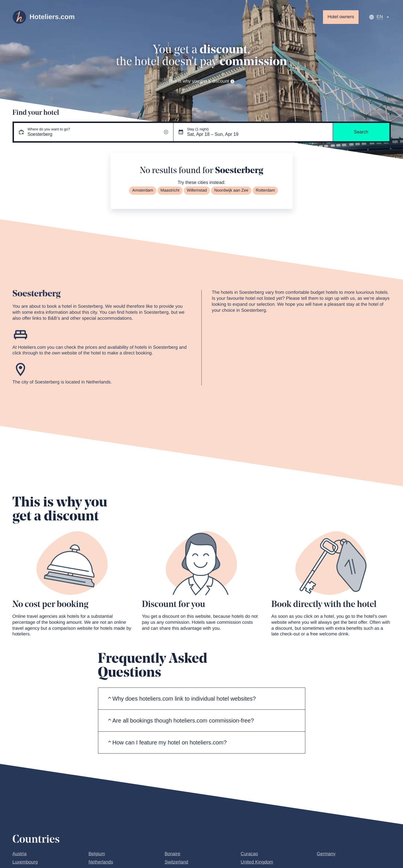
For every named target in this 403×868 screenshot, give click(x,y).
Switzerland (176, 862)
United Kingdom (257, 862)
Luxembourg (25, 862)
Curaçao (249, 854)
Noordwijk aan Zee (231, 190)
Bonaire (172, 854)
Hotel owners (341, 17)
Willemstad (197, 190)
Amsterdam (143, 190)
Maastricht (170, 190)
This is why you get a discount (202, 81)
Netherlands (101, 862)
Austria (20, 854)
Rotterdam (265, 190)
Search (361, 132)
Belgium (97, 854)
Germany (326, 854)
